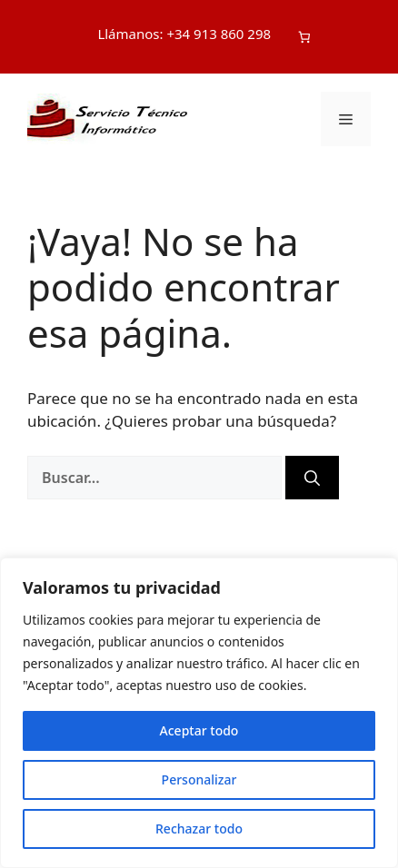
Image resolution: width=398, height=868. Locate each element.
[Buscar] (312, 478)
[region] (199, 713)
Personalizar (199, 779)
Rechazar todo (199, 829)
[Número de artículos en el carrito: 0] (304, 37)
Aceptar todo (199, 730)
